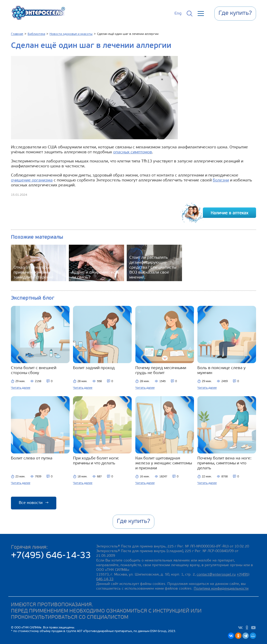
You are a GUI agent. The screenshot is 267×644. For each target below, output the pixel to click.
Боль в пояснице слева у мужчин (222, 371)
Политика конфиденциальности (221, 589)
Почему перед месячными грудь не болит (161, 371)
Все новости (34, 503)
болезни (221, 180)
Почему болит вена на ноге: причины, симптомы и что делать (224, 463)
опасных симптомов (133, 152)
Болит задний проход (94, 368)
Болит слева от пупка (32, 458)
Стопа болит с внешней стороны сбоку (34, 371)
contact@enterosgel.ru (216, 575)
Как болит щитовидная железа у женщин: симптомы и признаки (164, 463)
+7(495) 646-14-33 (51, 556)
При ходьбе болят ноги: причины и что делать (96, 461)
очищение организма (32, 180)
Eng (178, 14)
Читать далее (21, 388)
